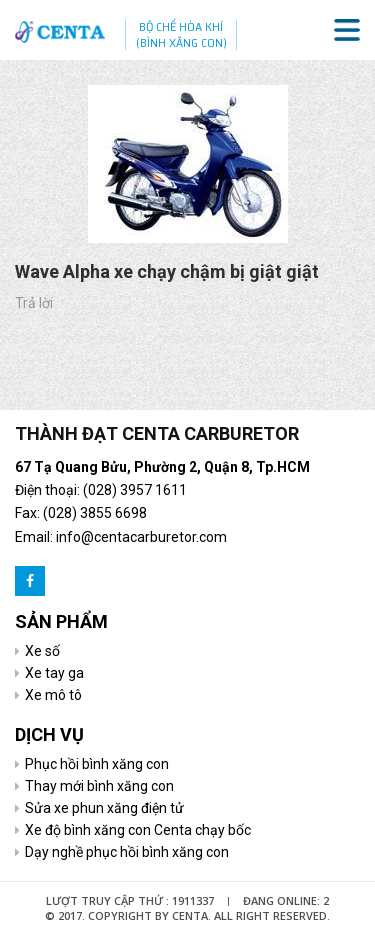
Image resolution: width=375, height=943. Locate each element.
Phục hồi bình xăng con (97, 764)
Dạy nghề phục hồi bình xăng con (127, 852)
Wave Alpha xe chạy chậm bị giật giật (167, 272)
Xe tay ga (54, 673)
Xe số (42, 651)
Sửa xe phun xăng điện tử (104, 808)
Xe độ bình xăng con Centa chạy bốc (138, 830)
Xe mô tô (53, 695)
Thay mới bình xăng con (99, 786)
